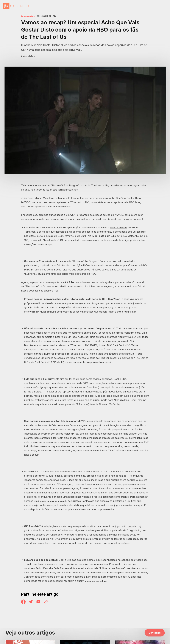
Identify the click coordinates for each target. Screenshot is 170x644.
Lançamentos (29, 16)
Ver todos (155, 634)
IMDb (95, 236)
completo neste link (97, 581)
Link (49, 602)
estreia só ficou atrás (58, 261)
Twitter (32, 602)
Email (41, 602)
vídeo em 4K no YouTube (44, 312)
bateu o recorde (120, 227)
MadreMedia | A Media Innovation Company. (16, 6)
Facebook (24, 602)
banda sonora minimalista (55, 501)
